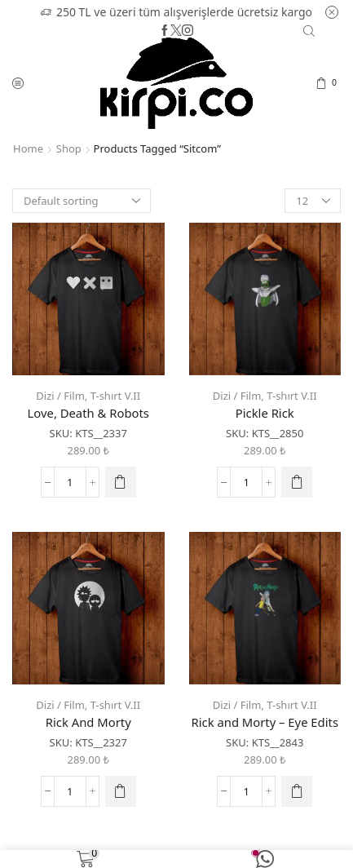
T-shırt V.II (115, 396)
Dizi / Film (60, 396)
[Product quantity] (70, 482)
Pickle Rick (265, 413)
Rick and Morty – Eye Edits (265, 722)
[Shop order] (82, 201)
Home (28, 148)
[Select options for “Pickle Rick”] (297, 482)
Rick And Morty (88, 722)
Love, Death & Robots (88, 413)
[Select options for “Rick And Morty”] (121, 791)
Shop (69, 148)
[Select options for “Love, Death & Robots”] (121, 482)
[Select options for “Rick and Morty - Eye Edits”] (297, 791)
